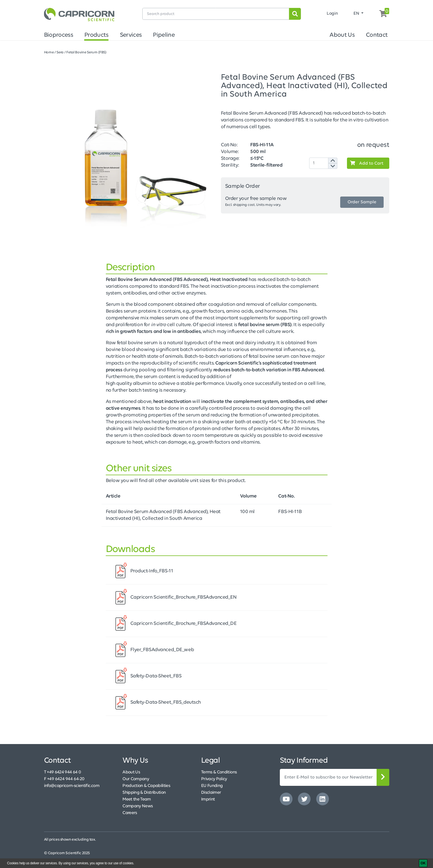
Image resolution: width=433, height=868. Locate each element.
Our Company (136, 779)
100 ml (247, 512)
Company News (138, 806)
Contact (377, 35)
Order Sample (362, 202)
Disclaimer (211, 793)
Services (131, 35)
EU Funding (212, 786)
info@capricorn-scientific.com (72, 786)
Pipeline (164, 35)
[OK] (423, 863)
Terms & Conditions (219, 772)
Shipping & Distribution (144, 793)
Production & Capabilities (146, 786)
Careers (130, 813)
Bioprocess (59, 35)
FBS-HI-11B (290, 512)
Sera (60, 52)
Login (332, 14)
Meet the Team (137, 799)
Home (49, 52)
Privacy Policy (214, 779)
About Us (342, 35)
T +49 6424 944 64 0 (63, 772)
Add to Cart (365, 163)
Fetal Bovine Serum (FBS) (86, 52)
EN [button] (357, 14)
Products (96, 35)
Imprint (208, 799)
